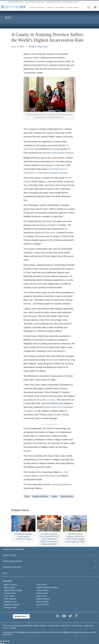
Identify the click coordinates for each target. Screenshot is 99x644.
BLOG (8, 18)
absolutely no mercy (46, 400)
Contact (5, 628)
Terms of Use (66, 626)
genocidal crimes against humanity (58, 153)
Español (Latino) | (13, 590)
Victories (50, 7)
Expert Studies (73, 7)
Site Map (13, 628)
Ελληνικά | (42, 593)
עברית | (9, 596)
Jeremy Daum (53, 360)
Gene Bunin (50, 233)
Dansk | (42, 585)
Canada (56, 149)
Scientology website (60, 485)
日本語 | (10, 599)
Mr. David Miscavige (45, 476)
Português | (12, 605)
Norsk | (43, 602)
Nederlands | (10, 602)
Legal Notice (88, 626)
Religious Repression (38, 47)
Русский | (43, 605)
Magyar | (43, 599)
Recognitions (60, 7)
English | (9, 588)
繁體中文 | (10, 585)
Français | (10, 593)
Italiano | (42, 596)
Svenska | (10, 607)
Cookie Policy (77, 626)
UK (69, 149)
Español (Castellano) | (47, 588)
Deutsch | (43, 590)
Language (7, 581)
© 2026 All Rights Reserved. (25, 626)
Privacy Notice (54, 626)
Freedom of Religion (37, 7)
